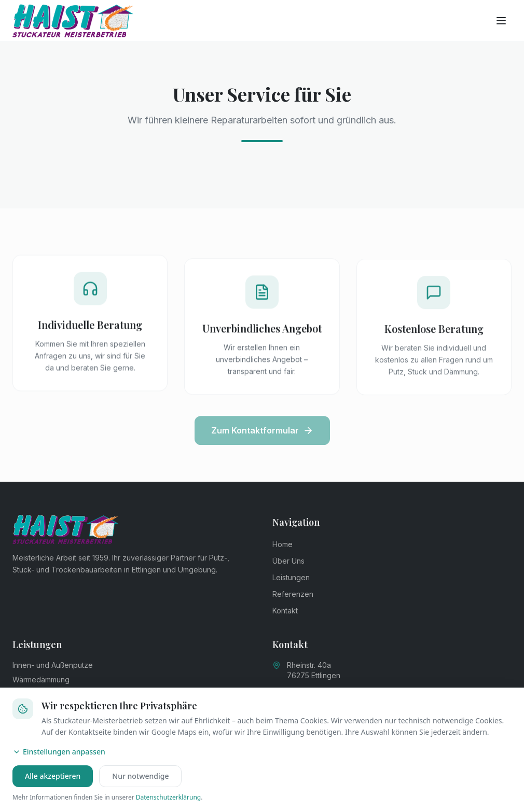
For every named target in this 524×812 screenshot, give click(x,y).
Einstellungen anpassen (59, 752)
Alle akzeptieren (53, 776)
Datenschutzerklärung (168, 797)
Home (282, 544)
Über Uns (288, 561)
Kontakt (285, 611)
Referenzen (293, 594)
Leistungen (291, 577)
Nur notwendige (140, 776)
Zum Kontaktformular (262, 435)
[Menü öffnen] (501, 21)
